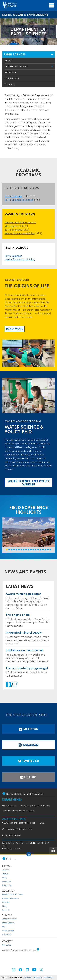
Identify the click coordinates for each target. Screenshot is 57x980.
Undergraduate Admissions (13, 894)
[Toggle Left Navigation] (52, 55)
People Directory (9, 923)
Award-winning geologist (23, 594)
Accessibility (48, 977)
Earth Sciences (15, 54)
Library (5, 906)
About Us (6, 870)
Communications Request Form (17, 829)
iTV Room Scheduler (12, 835)
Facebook (28, 729)
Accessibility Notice (9, 919)
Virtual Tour (7, 881)
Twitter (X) (28, 761)
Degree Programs (16, 66)
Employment (7, 885)
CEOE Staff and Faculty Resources (19, 823)
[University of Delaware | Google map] (38, 950)
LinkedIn (28, 777)
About (9, 60)
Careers (10, 84)
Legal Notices (37, 977)
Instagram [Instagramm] (29, 745)
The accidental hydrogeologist (27, 668)
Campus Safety (8, 930)
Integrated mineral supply (24, 632)
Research (10, 72)
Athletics (5, 874)
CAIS (42, 823)
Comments (27, 977)
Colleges (6, 902)
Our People (12, 78)
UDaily (5, 877)
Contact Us (7, 945)
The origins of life (18, 615)
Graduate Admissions (10, 898)
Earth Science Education (19, 200)
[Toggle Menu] (52, 66)
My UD (5, 926)
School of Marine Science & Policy (19, 810)
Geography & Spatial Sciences (35, 805)
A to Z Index (7, 934)
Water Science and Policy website (29, 483)
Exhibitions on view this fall (24, 650)
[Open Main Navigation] (51, 5)
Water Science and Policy (20, 233)
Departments (12, 799)
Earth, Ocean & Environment (25, 15)
